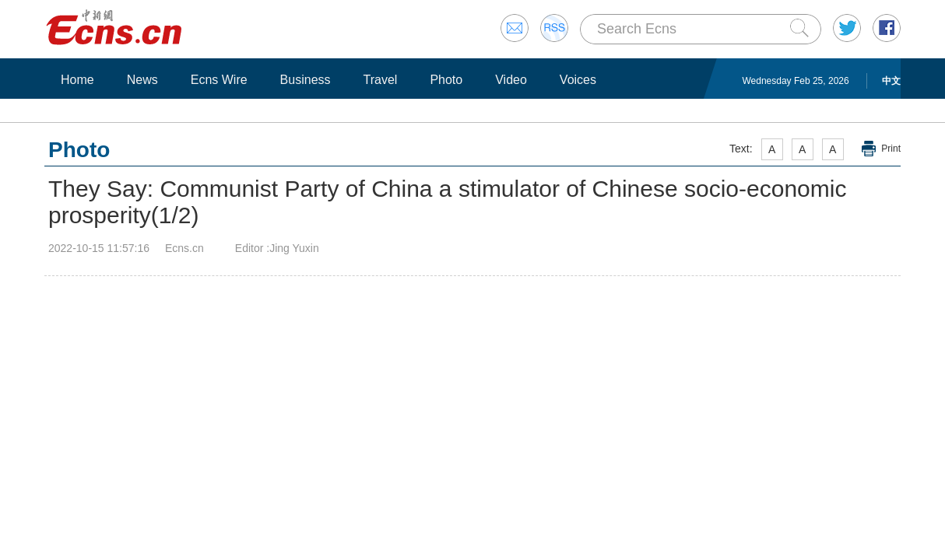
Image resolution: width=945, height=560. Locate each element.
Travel (381, 80)
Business (306, 80)
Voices (578, 80)
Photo (446, 80)
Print (891, 149)
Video (511, 80)
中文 (891, 81)
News (142, 80)
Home (77, 80)
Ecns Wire (219, 80)
